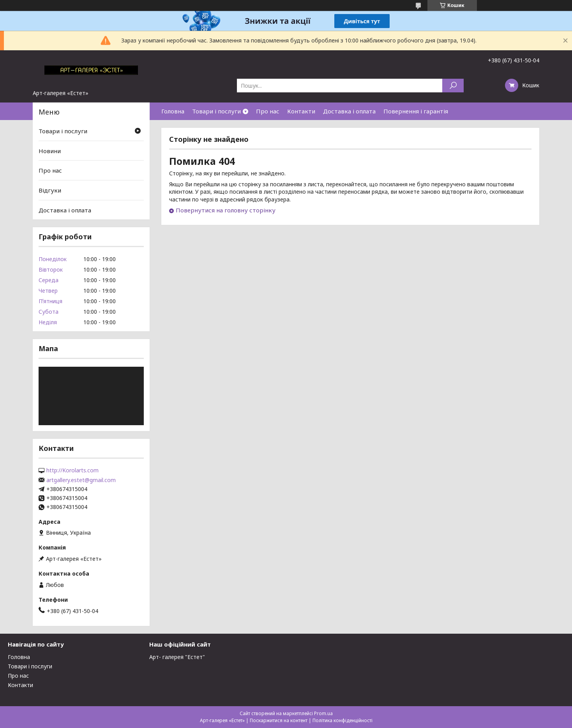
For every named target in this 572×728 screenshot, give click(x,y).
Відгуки (50, 190)
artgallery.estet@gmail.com (81, 480)
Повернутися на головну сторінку (226, 210)
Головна (173, 111)
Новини (50, 151)
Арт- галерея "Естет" (177, 657)
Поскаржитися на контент (279, 720)
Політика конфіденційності (342, 720)
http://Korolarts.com (72, 470)
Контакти (301, 111)
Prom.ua (323, 713)
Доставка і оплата (349, 111)
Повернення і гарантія (416, 111)
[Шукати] (453, 86)
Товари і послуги (216, 111)
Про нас (268, 111)
